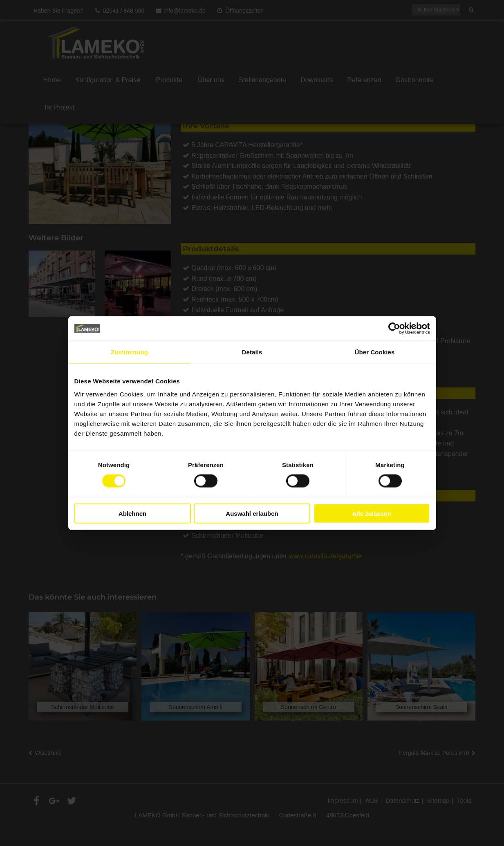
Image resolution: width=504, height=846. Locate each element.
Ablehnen (132, 513)
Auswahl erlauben (252, 513)
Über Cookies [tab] (375, 352)
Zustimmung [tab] (129, 352)
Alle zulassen (371, 513)
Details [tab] (252, 352)
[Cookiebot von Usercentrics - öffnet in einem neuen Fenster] (394, 329)
